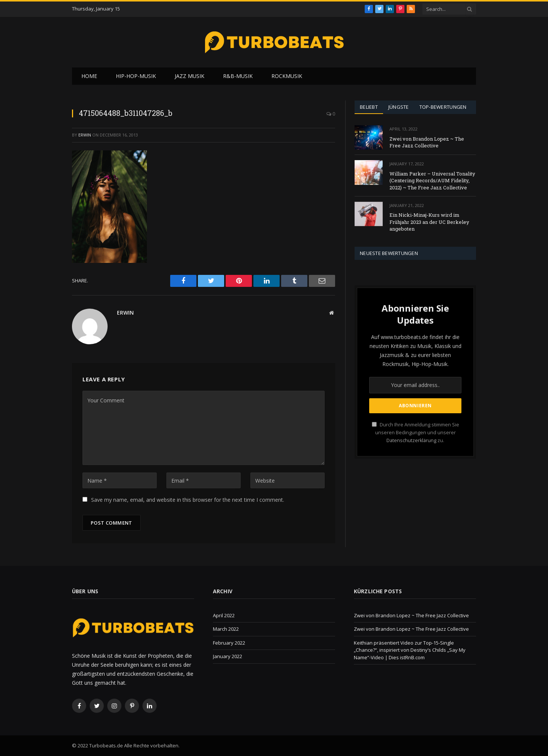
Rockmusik (287, 76)
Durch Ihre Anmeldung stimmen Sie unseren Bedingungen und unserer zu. (415, 433)
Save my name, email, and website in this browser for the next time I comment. (188, 500)
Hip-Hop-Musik (136, 76)
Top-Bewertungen (443, 107)
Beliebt (369, 107)
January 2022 (228, 656)
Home (89, 76)
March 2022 (226, 629)
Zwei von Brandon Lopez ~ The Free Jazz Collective (427, 142)
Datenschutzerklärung (411, 440)
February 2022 (229, 643)
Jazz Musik (189, 76)
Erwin (85, 135)
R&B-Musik (238, 76)
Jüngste (399, 107)
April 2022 (224, 615)
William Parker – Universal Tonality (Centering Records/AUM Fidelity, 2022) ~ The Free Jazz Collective (432, 181)
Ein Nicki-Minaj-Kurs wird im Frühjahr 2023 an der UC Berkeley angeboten (429, 222)
